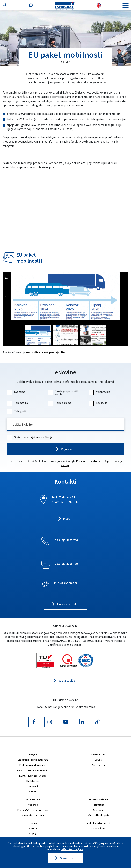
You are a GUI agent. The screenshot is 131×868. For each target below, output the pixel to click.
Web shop (33, 805)
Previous (6, 296)
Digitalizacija (33, 781)
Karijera (33, 829)
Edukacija (33, 792)
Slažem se (67, 858)
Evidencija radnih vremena (33, 765)
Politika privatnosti (98, 823)
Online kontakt (67, 604)
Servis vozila (98, 755)
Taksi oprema (60, 403)
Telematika (18, 403)
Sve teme (16, 392)
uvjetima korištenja (41, 437)
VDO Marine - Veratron (33, 816)
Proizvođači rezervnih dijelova (33, 810)
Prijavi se (67, 449)
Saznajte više (67, 681)
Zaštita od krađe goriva (98, 816)
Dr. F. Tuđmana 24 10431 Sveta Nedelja (66, 500)
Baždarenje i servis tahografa (33, 760)
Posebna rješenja (98, 800)
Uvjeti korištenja (98, 829)
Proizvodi (33, 786)
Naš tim (33, 834)
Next (125, 296)
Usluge (98, 760)
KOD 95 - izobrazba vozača (33, 776)
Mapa (67, 519)
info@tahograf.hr (66, 583)
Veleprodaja (100, 392)
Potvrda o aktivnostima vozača (33, 771)
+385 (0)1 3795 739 (66, 564)
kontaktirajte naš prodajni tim (46, 352)
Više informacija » (72, 849)
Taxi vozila (98, 810)
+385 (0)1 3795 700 (66, 540)
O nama (33, 823)
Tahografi (17, 411)
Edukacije (98, 403)
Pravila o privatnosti (89, 461)
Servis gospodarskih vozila (63, 393)
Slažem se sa (30, 437)
